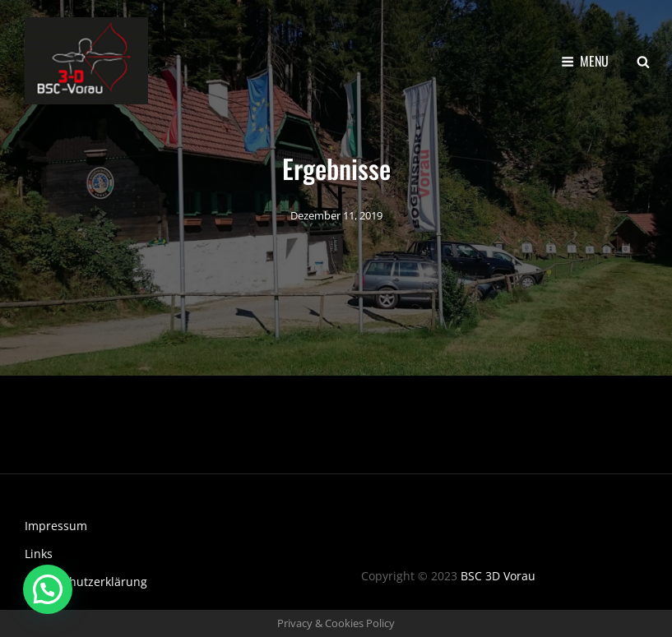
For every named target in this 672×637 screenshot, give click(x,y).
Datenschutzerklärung (86, 582)
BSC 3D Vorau (498, 576)
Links (39, 554)
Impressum (56, 526)
